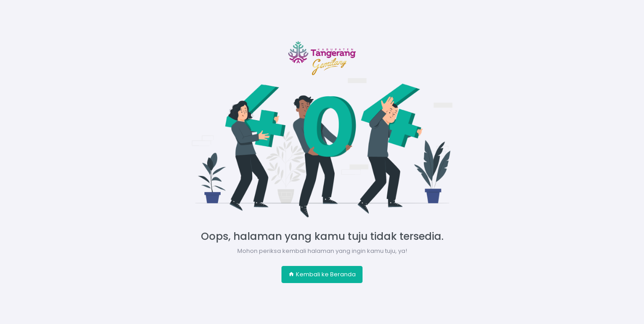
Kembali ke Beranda (322, 274)
